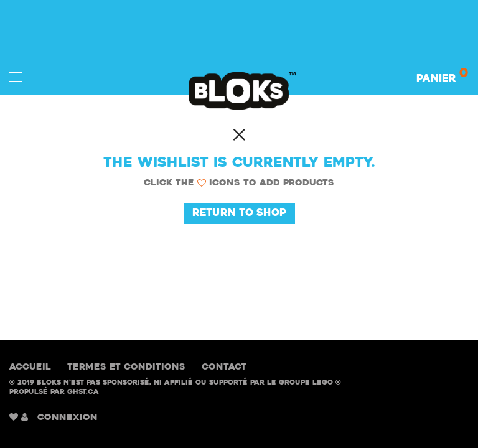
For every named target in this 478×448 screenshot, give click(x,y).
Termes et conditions (126, 367)
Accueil (30, 367)
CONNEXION (68, 418)
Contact (224, 367)
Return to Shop (239, 213)
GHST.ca (83, 392)
